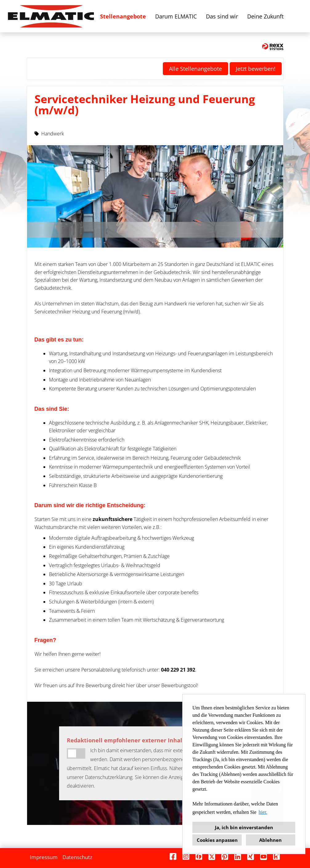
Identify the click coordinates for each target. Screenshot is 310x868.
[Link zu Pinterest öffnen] (225, 856)
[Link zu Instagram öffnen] (186, 856)
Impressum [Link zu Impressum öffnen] (44, 857)
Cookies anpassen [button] (217, 840)
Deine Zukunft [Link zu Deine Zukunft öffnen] (265, 16)
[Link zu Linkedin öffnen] (238, 856)
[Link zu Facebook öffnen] (173, 856)
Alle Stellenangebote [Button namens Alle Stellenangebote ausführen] (195, 69)
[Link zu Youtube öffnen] (264, 856)
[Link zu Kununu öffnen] (276, 856)
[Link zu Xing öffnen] (251, 856)
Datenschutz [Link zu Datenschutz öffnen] (77, 857)
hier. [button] (263, 812)
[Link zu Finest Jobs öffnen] (199, 856)
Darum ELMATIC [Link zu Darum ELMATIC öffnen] (176, 16)
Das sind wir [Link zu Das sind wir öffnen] (222, 16)
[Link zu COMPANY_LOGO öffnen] (51, 16)
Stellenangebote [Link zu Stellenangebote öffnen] (123, 16)
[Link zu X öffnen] (212, 856)
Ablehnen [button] (270, 840)
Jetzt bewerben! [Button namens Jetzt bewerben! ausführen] (256, 69)
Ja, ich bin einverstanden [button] (244, 827)
